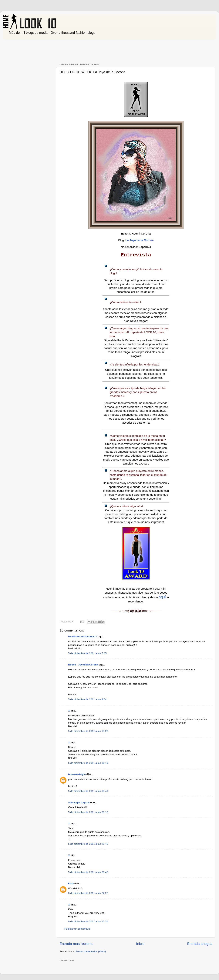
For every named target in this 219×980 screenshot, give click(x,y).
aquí (162, 597)
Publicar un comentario (77, 929)
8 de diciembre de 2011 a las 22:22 (88, 893)
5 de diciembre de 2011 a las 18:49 (88, 791)
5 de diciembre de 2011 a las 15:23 (88, 731)
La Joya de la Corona (139, 240)
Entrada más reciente (76, 944)
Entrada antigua (200, 944)
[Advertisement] (72, 49)
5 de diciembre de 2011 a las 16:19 (88, 763)
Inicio (140, 944)
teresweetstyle (77, 774)
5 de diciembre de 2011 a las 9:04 (87, 699)
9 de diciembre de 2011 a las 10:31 (88, 921)
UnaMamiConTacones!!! (83, 637)
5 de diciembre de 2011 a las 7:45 (87, 653)
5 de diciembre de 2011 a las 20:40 (88, 844)
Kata (71, 883)
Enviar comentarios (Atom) (91, 951)
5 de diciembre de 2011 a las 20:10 (88, 812)
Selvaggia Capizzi (79, 803)
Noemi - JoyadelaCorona (83, 665)
